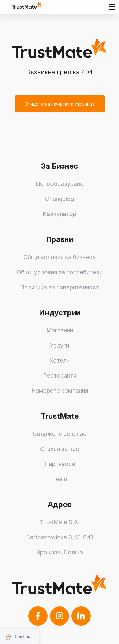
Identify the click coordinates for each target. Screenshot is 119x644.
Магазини (60, 330)
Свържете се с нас (60, 434)
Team (60, 479)
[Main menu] (112, 7)
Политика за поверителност (60, 287)
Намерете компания (60, 391)
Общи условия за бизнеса (60, 257)
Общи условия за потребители (60, 272)
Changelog (60, 199)
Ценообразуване (60, 184)
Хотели (60, 361)
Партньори (60, 464)
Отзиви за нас (60, 449)
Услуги (60, 346)
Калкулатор (60, 214)
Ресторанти (60, 376)
